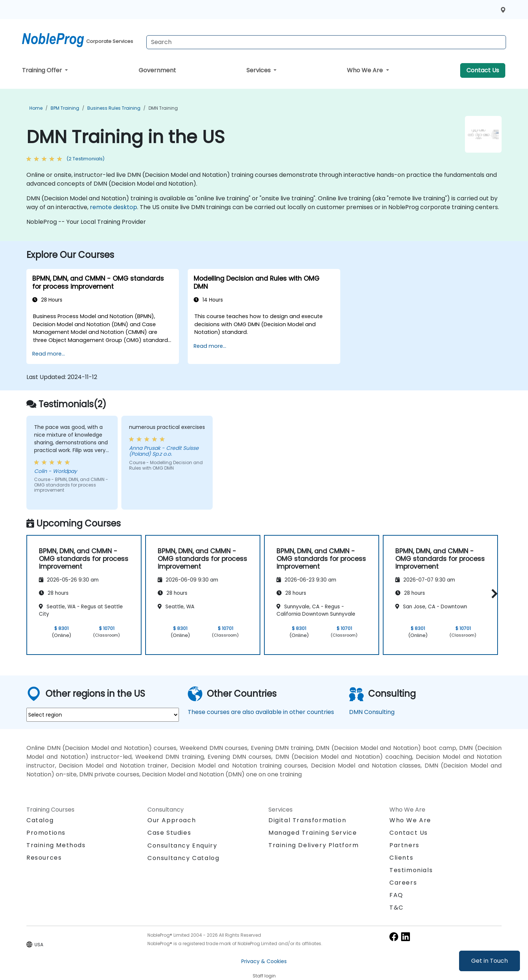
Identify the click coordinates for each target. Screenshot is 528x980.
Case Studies (169, 833)
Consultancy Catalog (183, 858)
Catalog (40, 820)
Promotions (46, 833)
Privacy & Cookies (264, 961)
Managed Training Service (313, 833)
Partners (404, 845)
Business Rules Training (114, 108)
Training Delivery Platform (314, 845)
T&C (397, 908)
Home (36, 108)
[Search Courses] (326, 42)
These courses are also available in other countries (261, 712)
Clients (401, 858)
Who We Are (366, 70)
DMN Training (163, 108)
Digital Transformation (307, 820)
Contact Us (483, 70)
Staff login (264, 976)
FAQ (396, 895)
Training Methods (56, 845)
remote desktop (113, 207)
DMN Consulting (372, 712)
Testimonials (411, 870)
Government (157, 70)
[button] (493, 594)
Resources (44, 858)
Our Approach (172, 820)
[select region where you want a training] (103, 715)
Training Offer (43, 70)
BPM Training (65, 108)
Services (259, 70)
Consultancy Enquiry (182, 846)
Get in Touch (489, 961)
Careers (403, 883)
